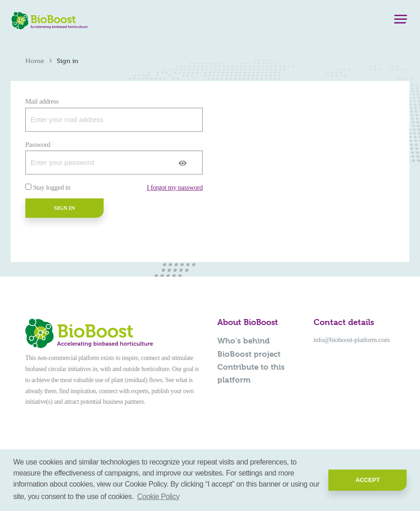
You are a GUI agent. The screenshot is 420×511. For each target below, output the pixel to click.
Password (38, 145)
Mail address (42, 101)
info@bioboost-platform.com (352, 340)
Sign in (64, 208)
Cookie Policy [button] (158, 496)
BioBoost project (249, 354)
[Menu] (401, 21)
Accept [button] (368, 480)
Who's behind (244, 341)
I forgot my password (175, 187)
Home (35, 61)
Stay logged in (52, 187)
